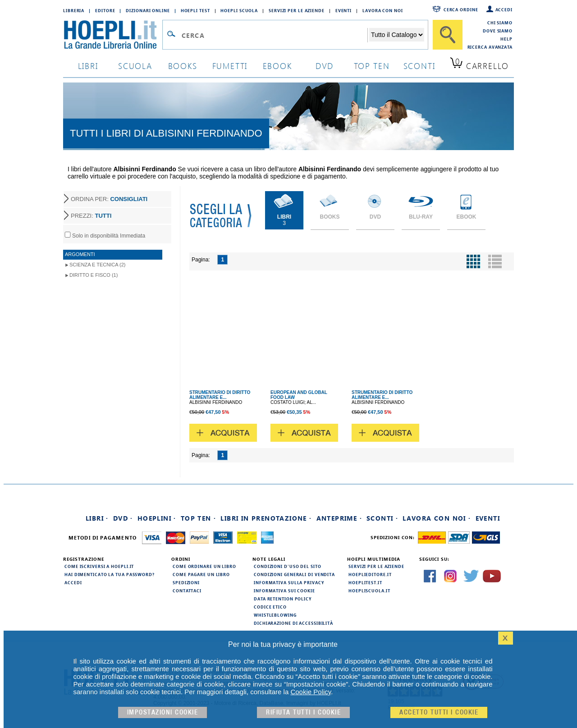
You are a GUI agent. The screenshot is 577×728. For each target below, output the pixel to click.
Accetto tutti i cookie (439, 712)
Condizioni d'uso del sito (288, 566)
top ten (372, 66)
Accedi (504, 9)
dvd (325, 66)
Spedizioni (186, 582)
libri (88, 66)
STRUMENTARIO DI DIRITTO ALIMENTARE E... (220, 395)
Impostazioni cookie (163, 712)
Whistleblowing (275, 615)
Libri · (97, 518)
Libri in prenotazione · (266, 518)
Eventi (343, 10)
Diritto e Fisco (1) (94, 275)
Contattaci (187, 591)
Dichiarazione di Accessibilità (293, 623)
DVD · (123, 518)
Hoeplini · (157, 518)
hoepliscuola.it (369, 591)
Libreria (74, 10)
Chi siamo (500, 23)
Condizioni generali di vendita (294, 574)
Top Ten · (199, 518)
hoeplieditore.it (370, 574)
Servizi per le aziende (297, 10)
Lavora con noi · (437, 518)
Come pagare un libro (201, 574)
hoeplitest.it (365, 582)
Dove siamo (498, 31)
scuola (135, 66)
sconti (419, 66)
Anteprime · (339, 518)
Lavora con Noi (383, 10)
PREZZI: (91, 216)
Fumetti (230, 66)
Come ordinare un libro (204, 566)
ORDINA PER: (109, 199)
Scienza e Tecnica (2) (98, 265)
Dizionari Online (148, 10)
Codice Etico (270, 607)
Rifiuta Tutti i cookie (303, 712)
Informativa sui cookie (284, 591)
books (183, 66)
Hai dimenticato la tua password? (110, 574)
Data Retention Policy (283, 599)
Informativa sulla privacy (289, 582)
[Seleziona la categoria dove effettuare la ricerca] (397, 35)
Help (506, 39)
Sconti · (382, 518)
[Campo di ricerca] (274, 35)
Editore (105, 10)
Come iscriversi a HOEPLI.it (99, 566)
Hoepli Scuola (239, 10)
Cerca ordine (461, 9)
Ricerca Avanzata (490, 47)
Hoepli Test (195, 10)
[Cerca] (448, 35)
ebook (277, 66)
